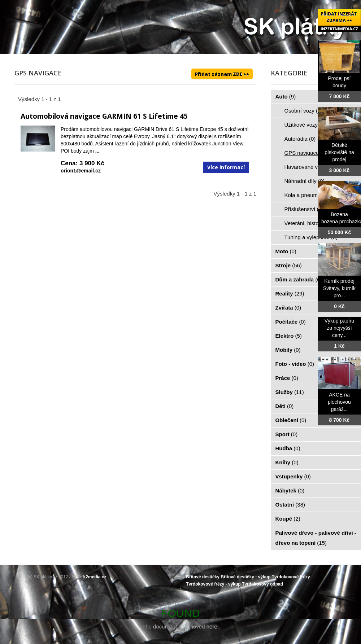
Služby (290, 392)
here (212, 627)
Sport (287, 434)
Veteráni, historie (309, 223)
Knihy (287, 462)
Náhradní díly (305, 181)
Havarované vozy (309, 167)
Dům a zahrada (299, 279)
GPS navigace (306, 153)
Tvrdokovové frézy (291, 577)
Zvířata (288, 308)
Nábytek (290, 490)
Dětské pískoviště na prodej (339, 152)
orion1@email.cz (81, 171)
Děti (285, 406)
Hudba (288, 448)
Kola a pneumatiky (311, 195)
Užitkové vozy (305, 125)
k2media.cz (95, 577)
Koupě (288, 519)
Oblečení (291, 420)
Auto (286, 97)
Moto (286, 251)
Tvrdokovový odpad (262, 584)
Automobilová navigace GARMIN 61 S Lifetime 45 (104, 116)
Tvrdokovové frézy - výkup (213, 584)
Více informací (226, 167)
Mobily (288, 350)
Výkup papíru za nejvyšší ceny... (340, 328)
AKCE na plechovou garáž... (339, 402)
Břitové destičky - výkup (245, 577)
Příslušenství (304, 209)
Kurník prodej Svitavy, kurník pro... (339, 288)
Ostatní (290, 505)
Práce (287, 378)
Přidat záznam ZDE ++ (222, 74)
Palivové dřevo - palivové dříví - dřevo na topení (316, 538)
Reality (290, 293)
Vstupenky (293, 476)
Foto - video (295, 364)
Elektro (289, 336)
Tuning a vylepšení (311, 237)
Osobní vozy (304, 111)
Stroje (289, 265)
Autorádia (300, 139)
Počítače (291, 322)
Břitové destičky (203, 577)
